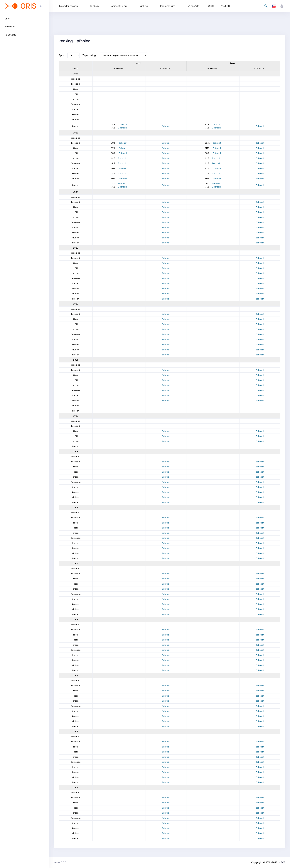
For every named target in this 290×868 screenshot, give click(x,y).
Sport (62, 55)
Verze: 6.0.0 (60, 862)
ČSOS (282, 862)
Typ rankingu (90, 55)
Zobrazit (123, 125)
